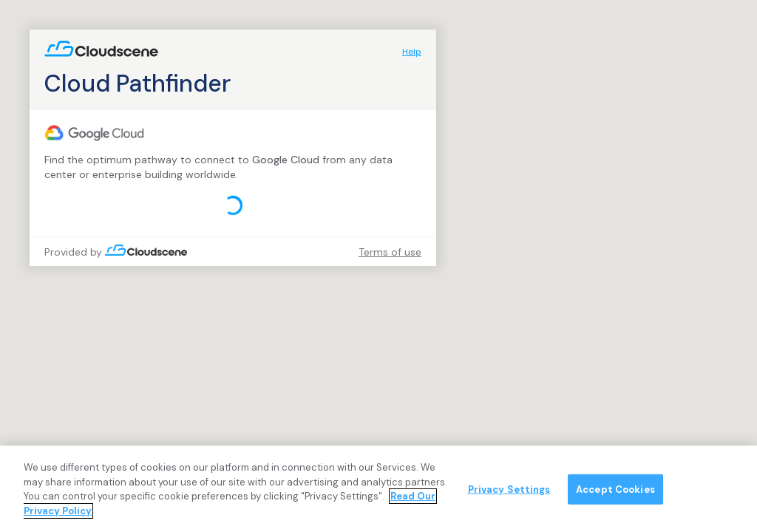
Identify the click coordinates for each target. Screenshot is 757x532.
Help (412, 52)
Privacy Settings (509, 494)
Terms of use (390, 252)
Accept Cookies (615, 494)
